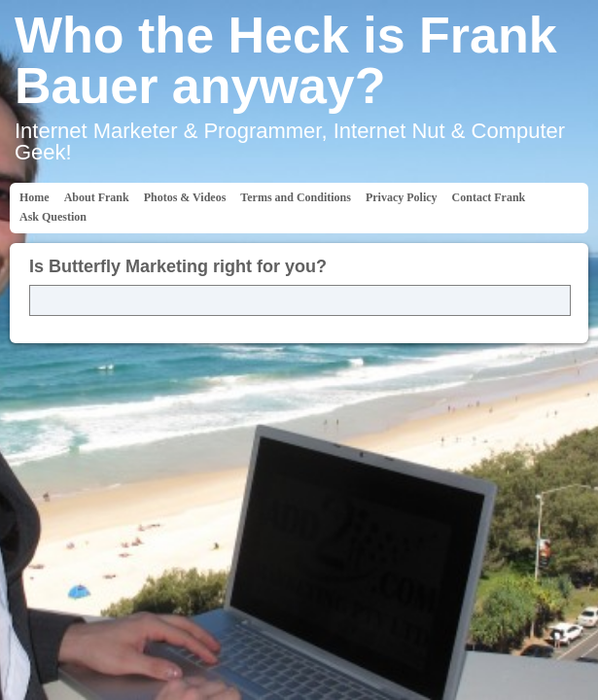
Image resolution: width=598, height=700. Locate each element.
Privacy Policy (402, 197)
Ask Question (53, 217)
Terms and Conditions (296, 197)
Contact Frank (489, 197)
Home (35, 197)
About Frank (97, 197)
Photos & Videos (185, 197)
